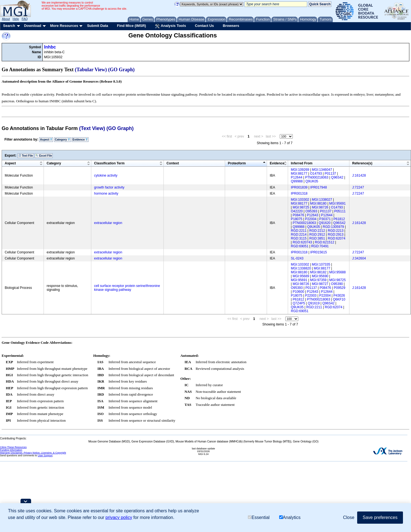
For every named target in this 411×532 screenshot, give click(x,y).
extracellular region (108, 223)
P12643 (313, 215)
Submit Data (98, 26)
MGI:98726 (320, 207)
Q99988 (297, 181)
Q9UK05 (312, 181)
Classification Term (109, 163)
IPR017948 (319, 187)
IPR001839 (299, 187)
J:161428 (359, 175)
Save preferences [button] (380, 517)
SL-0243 (297, 258)
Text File (26, 156)
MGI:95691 (337, 203)
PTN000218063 (317, 177)
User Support (45, 455)
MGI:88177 (299, 174)
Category (62, 140)
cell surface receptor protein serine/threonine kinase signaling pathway (127, 288)
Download (32, 26)
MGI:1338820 (301, 268)
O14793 (316, 174)
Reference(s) (362, 163)
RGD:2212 (317, 231)
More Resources (64, 26)
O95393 (312, 211)
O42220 (297, 211)
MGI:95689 (301, 276)
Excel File (44, 156)
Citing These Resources (13, 447)
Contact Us (204, 26)
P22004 (311, 219)
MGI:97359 (318, 280)
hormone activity (106, 194)
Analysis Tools (170, 26)
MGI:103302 (300, 200)
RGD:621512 (324, 242)
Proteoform (237, 163)
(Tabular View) (91, 70)
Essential (259, 517)
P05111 (340, 211)
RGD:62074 (336, 238)
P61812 (339, 219)
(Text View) (92, 128)
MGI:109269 (300, 170)
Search (9, 26)
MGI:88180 (318, 203)
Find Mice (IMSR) (131, 26)
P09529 (340, 288)
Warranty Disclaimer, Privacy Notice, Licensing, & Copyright (33, 453)
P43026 (339, 296)
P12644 (297, 177)
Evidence (80, 140)
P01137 (330, 174)
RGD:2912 (317, 235)
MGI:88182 (318, 272)
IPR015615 (319, 252)
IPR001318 (299, 194)
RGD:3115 (299, 238)
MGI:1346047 (322, 170)
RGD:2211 (299, 231)
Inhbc (50, 47)
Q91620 (325, 223)
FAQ (25, 19)
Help (16, 19)
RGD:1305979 (333, 227)
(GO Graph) (122, 70)
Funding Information (11, 450)
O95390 (337, 284)
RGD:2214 (299, 235)
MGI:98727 (320, 284)
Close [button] (349, 517)
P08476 (298, 215)
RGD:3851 (317, 238)
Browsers (231, 26)
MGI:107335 (321, 264)
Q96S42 (337, 177)
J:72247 (358, 187)
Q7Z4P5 (299, 303)
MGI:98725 (301, 207)
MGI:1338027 (322, 200)
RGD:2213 (336, 231)
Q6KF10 (339, 299)
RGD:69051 (300, 246)
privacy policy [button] (119, 517)
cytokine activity (106, 175)
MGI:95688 (337, 272)
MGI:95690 (320, 276)
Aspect (46, 140)
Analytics (290, 517)
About (6, 19)
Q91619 (314, 303)
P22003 (311, 296)
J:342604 (359, 258)
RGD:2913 (336, 235)
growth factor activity (109, 187)
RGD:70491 (320, 246)
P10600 (298, 292)
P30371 (325, 219)
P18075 (297, 219)
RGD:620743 (302, 242)
